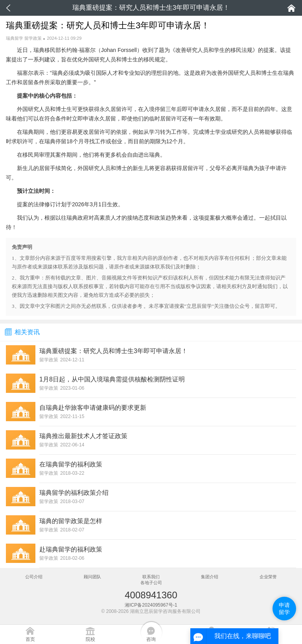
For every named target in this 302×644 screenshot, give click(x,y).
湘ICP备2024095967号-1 (151, 605)
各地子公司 (151, 583)
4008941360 (151, 595)
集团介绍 (210, 577)
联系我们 (151, 577)
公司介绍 (34, 577)
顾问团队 (92, 577)
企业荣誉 (268, 577)
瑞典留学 (15, 38)
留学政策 (33, 38)
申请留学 (284, 609)
